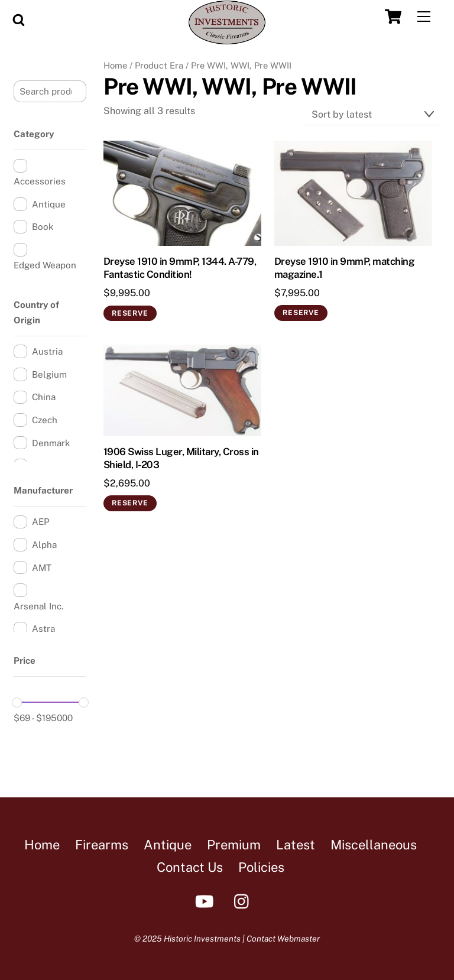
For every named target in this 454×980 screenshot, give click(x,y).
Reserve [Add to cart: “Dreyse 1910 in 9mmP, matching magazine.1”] (301, 313)
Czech (45, 420)
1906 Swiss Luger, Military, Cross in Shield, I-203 (181, 458)
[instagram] (244, 901)
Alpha (44, 545)
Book (43, 227)
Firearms (102, 845)
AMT (42, 568)
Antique (49, 204)
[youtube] (207, 901)
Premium (234, 845)
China (44, 397)
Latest (296, 845)
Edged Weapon (45, 265)
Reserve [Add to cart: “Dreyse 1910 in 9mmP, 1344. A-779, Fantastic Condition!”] (130, 313)
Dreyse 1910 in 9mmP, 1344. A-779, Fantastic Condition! (180, 268)
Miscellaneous (374, 845)
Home (115, 65)
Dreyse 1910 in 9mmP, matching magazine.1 (344, 268)
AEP (41, 522)
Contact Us (190, 867)
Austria (47, 351)
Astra (43, 629)
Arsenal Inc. (38, 606)
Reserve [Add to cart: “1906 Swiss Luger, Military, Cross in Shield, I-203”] (130, 503)
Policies (261, 867)
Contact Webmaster (283, 939)
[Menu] (424, 17)
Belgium (49, 374)
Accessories (40, 181)
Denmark (51, 443)
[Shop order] (373, 114)
